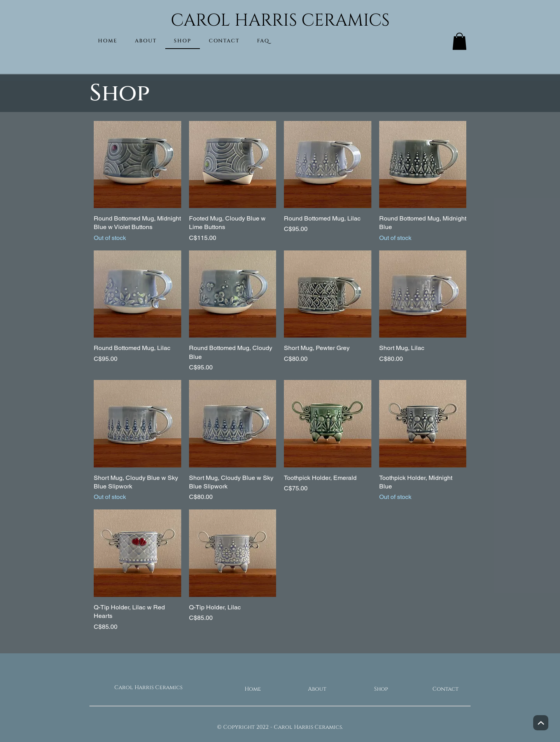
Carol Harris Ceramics (148, 687)
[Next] (541, 723)
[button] (459, 41)
